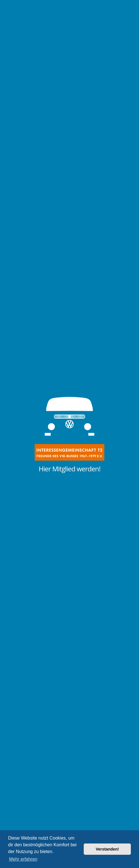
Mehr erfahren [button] (23, 859)
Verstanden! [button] (107, 849)
